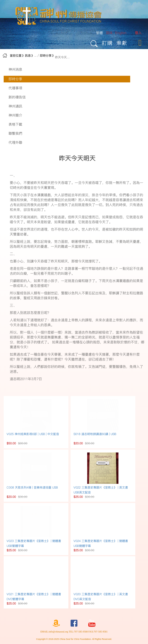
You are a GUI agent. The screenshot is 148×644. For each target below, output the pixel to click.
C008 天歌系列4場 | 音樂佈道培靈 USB (32, 487)
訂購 (107, 43)
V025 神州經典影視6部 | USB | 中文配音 (33, 434)
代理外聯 (15, 142)
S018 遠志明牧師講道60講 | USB (95, 434)
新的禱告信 (17, 97)
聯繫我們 (15, 133)
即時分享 (46, 56)
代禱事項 (15, 88)
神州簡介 (15, 115)
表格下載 (15, 124)
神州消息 (15, 69)
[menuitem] (138, 33)
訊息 (28, 56)
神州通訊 (15, 106)
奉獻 (122, 43)
